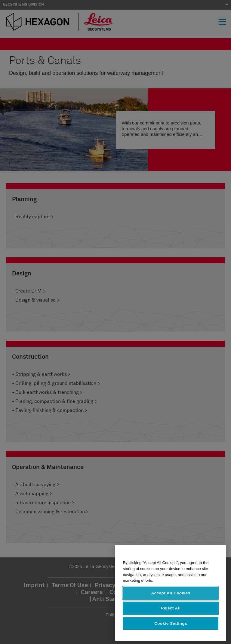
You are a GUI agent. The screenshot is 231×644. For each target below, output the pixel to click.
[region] (171, 593)
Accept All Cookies (171, 593)
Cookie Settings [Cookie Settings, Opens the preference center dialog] (171, 623)
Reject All (171, 608)
